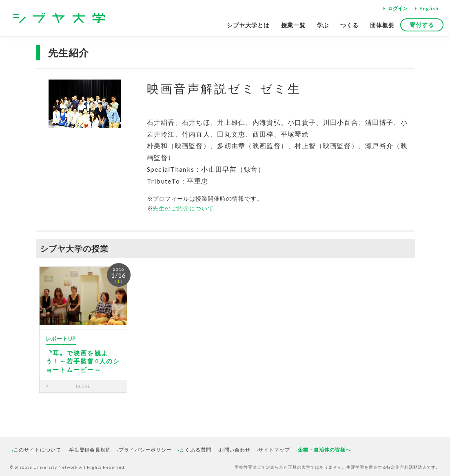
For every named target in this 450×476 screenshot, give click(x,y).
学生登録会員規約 (90, 450)
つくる (349, 25)
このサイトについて (37, 450)
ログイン (398, 8)
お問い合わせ (235, 450)
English (429, 8)
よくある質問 (195, 450)
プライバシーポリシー (145, 450)
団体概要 (382, 25)
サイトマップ (274, 450)
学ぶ (323, 25)
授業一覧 (293, 25)
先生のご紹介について (183, 208)
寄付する (422, 25)
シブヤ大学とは (248, 25)
